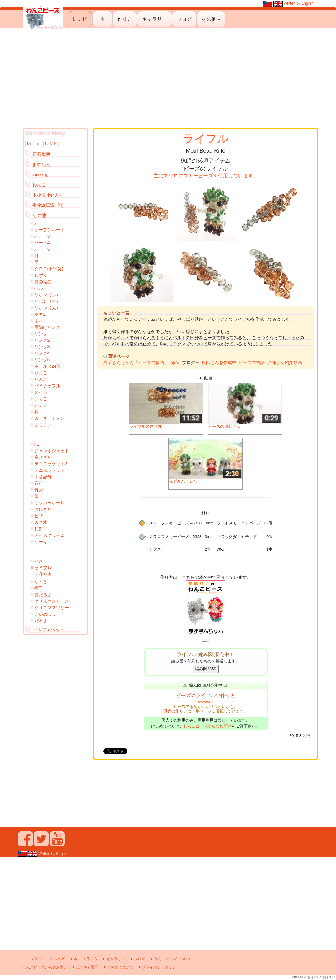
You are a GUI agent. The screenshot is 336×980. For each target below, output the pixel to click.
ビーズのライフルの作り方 (206, 695)
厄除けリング (47, 327)
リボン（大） (47, 308)
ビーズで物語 (252, 362)
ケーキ (41, 542)
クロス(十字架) (49, 269)
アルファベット (48, 629)
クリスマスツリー (52, 608)
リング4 (42, 353)
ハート (41, 223)
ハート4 (42, 243)
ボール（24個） (50, 366)
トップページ (31, 959)
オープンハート (50, 230)
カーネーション (50, 418)
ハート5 (42, 249)
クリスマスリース (52, 601)
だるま (41, 621)
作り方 (125, 19)
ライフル (43, 568)
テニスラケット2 (51, 464)
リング (41, 334)
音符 (39, 483)
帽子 (39, 588)
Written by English (288, 3)
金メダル (43, 457)
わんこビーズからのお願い (207, 726)
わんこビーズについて (170, 959)
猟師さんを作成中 (219, 362)
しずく (41, 275)
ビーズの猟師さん (245, 406)
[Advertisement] (168, 78)
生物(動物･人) (47, 195)
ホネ (39, 321)
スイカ (41, 392)
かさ (39, 561)
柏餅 (39, 529)
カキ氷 (41, 522)
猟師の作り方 (175, 711)
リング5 (42, 360)
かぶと (41, 582)
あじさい (43, 425)
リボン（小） (47, 295)
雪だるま (43, 595)
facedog (40, 174)
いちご (41, 399)
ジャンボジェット (52, 451)
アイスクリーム (50, 535)
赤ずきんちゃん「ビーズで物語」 (136, 362)
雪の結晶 (43, 282)
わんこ (39, 185)
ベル (39, 288)
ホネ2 (40, 314)
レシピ (80, 19)
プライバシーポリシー (158, 967)
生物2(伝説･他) (48, 205)
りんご (41, 379)
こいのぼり (45, 614)
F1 (37, 444)
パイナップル (47, 386)
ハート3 (42, 236)
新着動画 (41, 154)
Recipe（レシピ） (45, 144)
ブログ (184, 19)
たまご (41, 373)
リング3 (42, 347)
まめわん (41, 164)
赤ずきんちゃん (206, 461)
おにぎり (43, 509)
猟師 (175, 362)
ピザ (39, 516)
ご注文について (118, 967)
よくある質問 (85, 967)
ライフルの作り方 (166, 406)
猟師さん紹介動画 (285, 362)
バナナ (41, 405)
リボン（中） (47, 301)
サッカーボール (50, 503)
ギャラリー (155, 19)
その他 (211, 19)
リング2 (42, 340)
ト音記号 (43, 477)
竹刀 (39, 490)
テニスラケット (50, 470)
